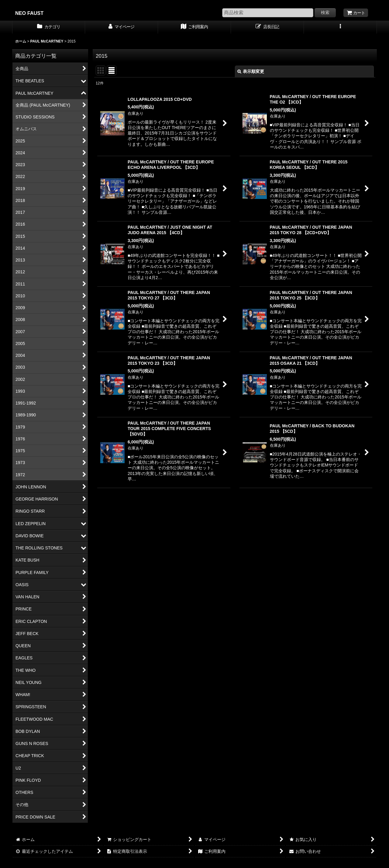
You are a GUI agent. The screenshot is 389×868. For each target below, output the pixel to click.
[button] (340, 27)
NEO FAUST (29, 13)
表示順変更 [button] (251, 71)
